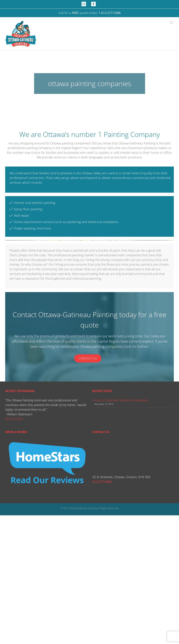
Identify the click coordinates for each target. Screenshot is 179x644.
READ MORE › (15, 419)
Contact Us (88, 358)
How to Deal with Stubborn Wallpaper (121, 400)
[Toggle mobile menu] (172, 23)
